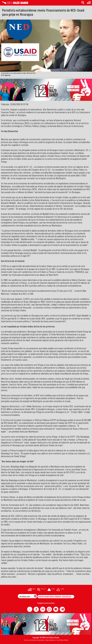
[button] (30, 609)
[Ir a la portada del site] (51, 590)
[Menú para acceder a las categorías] (89, 3)
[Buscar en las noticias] (83, 3)
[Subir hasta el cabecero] (60, 590)
